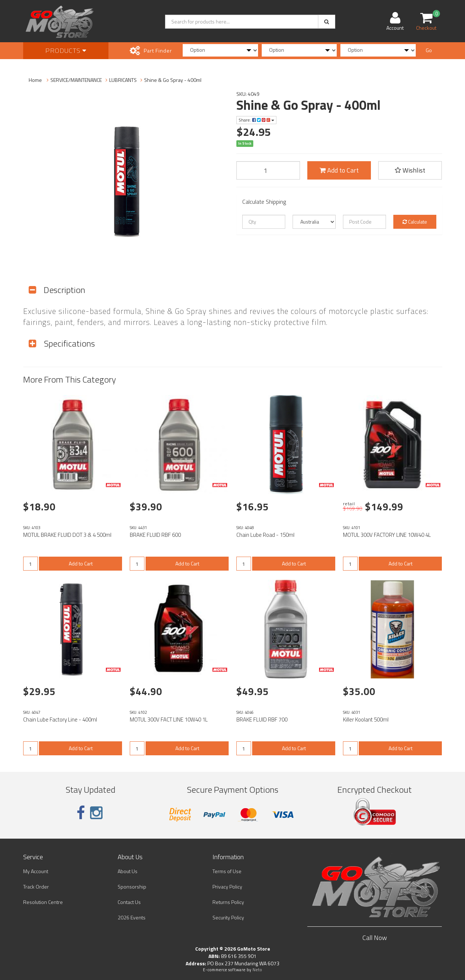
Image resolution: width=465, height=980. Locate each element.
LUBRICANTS (123, 80)
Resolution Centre (43, 902)
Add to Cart (339, 170)
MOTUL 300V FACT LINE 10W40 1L (169, 719)
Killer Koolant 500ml (366, 719)
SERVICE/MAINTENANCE (76, 80)
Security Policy (228, 917)
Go (429, 50)
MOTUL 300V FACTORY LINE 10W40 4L (387, 535)
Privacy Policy (227, 887)
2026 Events (132, 917)
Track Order (36, 887)
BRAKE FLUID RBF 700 (262, 719)
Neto (257, 970)
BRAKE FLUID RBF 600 (155, 535)
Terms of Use (227, 871)
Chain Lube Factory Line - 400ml (60, 719)
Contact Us (129, 902)
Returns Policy (228, 902)
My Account (36, 871)
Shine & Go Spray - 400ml (173, 80)
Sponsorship (132, 887)
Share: (256, 120)
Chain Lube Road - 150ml (265, 535)
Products (66, 50)
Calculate (415, 222)
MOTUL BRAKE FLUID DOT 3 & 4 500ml (67, 535)
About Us (128, 871)
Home (35, 80)
